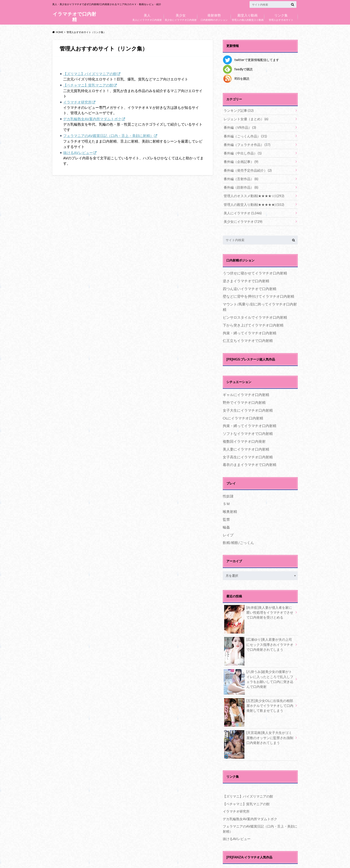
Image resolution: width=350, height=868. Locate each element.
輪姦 (226, 523)
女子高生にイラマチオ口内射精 (248, 453)
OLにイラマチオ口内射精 (243, 414)
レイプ (228, 531)
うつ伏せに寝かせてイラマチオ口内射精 (255, 269)
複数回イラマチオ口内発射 (244, 437)
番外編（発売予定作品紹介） (246, 168)
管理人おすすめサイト (281, 16)
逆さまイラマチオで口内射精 (246, 277)
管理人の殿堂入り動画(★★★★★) (252, 201)
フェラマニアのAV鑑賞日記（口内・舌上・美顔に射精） (108, 136)
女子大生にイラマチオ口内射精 (248, 406)
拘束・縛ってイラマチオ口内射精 (250, 329)
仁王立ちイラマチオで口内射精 (248, 337)
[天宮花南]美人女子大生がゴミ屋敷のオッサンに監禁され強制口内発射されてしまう (258, 734)
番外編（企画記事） (240, 160)
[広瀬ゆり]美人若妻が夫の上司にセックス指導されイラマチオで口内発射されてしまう (258, 641)
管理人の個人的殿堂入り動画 (248, 16)
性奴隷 (228, 492)
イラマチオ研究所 (77, 102)
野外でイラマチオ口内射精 (244, 399)
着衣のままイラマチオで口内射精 (250, 461)
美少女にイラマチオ (242, 218)
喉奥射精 (230, 508)
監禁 (226, 515)
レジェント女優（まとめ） (245, 119)
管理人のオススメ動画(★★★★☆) (252, 193)
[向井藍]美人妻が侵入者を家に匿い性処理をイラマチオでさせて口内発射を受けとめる (258, 609)
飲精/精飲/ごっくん (238, 539)
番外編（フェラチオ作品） (245, 143)
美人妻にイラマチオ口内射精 (246, 445)
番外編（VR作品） (239, 127)
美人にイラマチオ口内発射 (147, 16)
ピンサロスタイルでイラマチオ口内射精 (255, 313)
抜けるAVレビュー (78, 153)
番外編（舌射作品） (240, 176)
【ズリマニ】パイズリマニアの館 (90, 74)
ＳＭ (226, 500)
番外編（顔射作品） (240, 185)
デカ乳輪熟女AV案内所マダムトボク (92, 119)
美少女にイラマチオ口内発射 (181, 16)
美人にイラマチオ (241, 210)
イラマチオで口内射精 (74, 17)
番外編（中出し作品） (241, 152)
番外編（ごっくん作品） (244, 135)
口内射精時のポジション (214, 16)
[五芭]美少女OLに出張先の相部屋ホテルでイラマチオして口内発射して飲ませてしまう (258, 702)
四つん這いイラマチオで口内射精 (250, 285)
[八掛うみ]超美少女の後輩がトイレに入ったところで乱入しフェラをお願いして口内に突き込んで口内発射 (258, 676)
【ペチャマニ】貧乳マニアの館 (88, 85)
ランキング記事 (238, 110)
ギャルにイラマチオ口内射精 (246, 391)
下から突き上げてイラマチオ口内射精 (253, 321)
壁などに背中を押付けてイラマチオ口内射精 (258, 292)
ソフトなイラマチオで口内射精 (248, 430)
